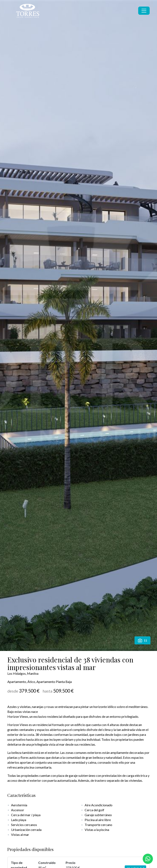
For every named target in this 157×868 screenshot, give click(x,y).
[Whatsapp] (148, 859)
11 (142, 640)
